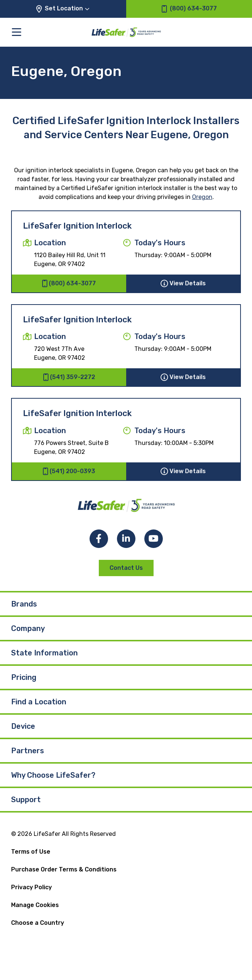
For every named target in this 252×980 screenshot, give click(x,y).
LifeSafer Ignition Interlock (77, 226)
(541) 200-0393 (69, 471)
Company (28, 628)
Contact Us (126, 568)
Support (26, 800)
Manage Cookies (35, 905)
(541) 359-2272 (69, 377)
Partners (28, 751)
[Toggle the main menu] (16, 32)
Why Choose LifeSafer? (53, 775)
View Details (183, 283)
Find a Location (39, 702)
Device (23, 726)
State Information (44, 653)
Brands (24, 604)
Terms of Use (31, 852)
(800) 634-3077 (69, 283)
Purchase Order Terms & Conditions (64, 869)
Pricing (24, 677)
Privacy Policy (31, 887)
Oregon (202, 197)
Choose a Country (38, 923)
